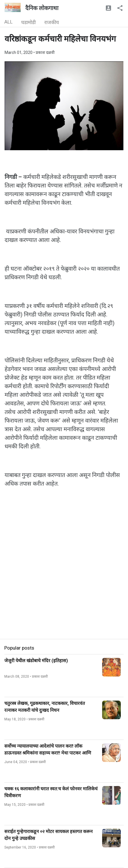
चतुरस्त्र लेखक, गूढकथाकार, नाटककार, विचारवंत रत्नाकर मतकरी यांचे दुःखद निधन (45, 707)
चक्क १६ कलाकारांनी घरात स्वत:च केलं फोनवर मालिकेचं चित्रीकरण (51, 792)
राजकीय (52, 22)
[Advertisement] (64, 575)
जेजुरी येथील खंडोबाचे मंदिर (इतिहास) (36, 661)
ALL (8, 22)
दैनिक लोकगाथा (42, 8)
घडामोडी (28, 22)
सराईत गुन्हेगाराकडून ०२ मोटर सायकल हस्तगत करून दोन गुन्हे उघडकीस (48, 835)
